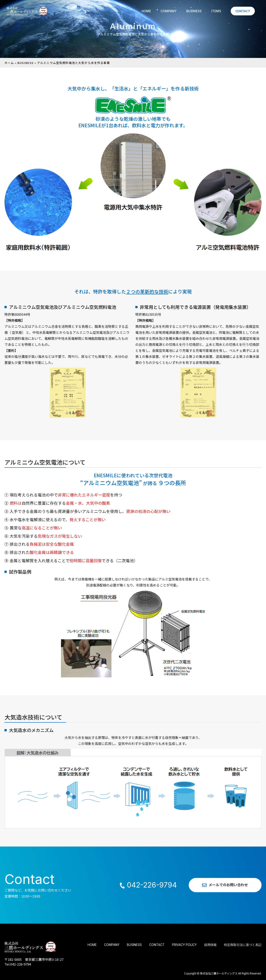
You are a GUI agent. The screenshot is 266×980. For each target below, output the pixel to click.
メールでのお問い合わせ (225, 885)
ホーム (9, 63)
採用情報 (210, 945)
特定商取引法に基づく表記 (243, 945)
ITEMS (216, 11)
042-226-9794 (148, 885)
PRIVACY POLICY (184, 945)
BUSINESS (194, 11)
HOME (146, 11)
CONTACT (243, 11)
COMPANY (169, 11)
